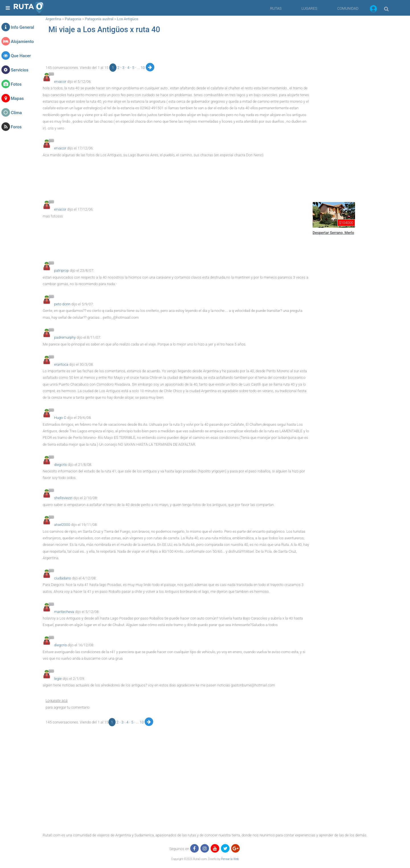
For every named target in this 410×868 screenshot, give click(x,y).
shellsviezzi (63, 498)
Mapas (17, 98)
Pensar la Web (230, 859)
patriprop (61, 271)
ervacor (60, 82)
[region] (177, 50)
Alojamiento (22, 42)
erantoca (61, 364)
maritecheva (64, 612)
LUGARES (309, 8)
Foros (16, 127)
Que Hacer (21, 56)
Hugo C (60, 418)
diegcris (61, 465)
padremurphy (65, 337)
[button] (373, 10)
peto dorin (62, 304)
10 (143, 68)
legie (58, 679)
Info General (22, 27)
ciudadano (63, 578)
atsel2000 (62, 525)
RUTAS (276, 8)
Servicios (20, 70)
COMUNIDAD (348, 8)
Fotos (16, 84)
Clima (16, 113)
